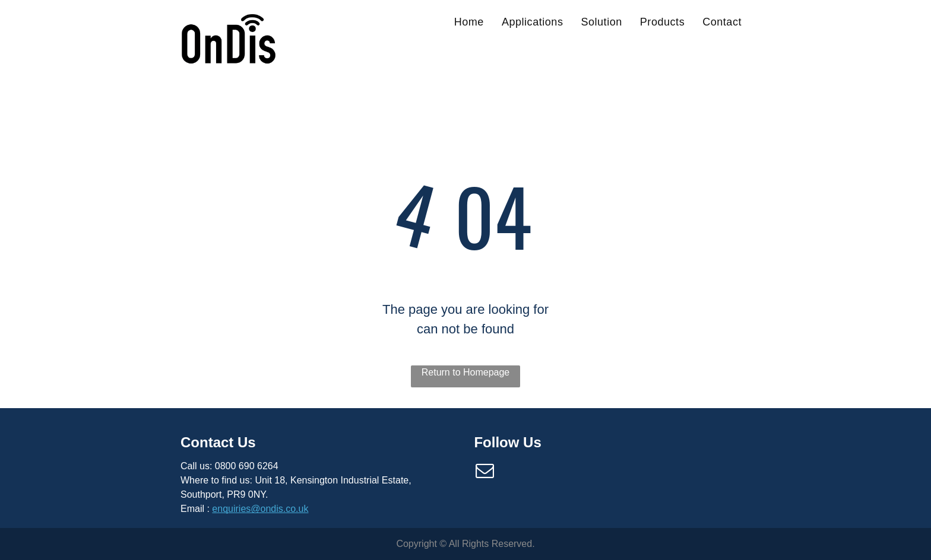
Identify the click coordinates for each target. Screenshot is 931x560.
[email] (484, 472)
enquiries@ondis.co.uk (260, 509)
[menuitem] (469, 22)
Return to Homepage (466, 372)
